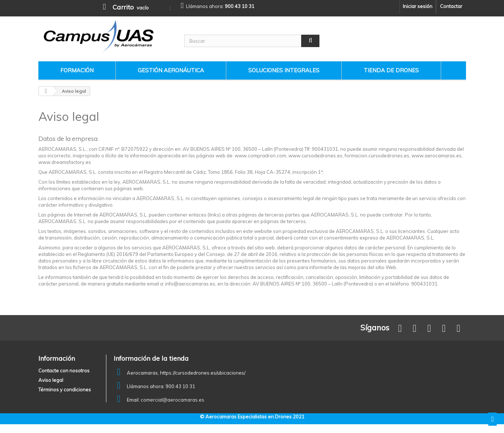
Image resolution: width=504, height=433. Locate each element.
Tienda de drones (391, 70)
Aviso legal (51, 380)
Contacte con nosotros (64, 371)
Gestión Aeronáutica (171, 70)
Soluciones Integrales (284, 70)
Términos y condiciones (65, 390)
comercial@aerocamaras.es (173, 400)
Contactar (451, 6)
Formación (77, 70)
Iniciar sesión (418, 6)
